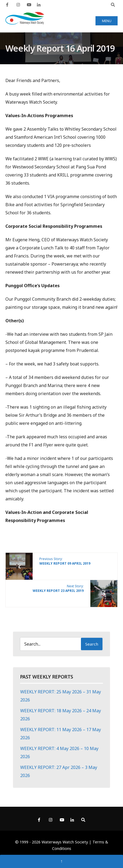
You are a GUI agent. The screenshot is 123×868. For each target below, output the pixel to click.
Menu (107, 21)
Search (92, 644)
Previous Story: (65, 561)
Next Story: (58, 588)
